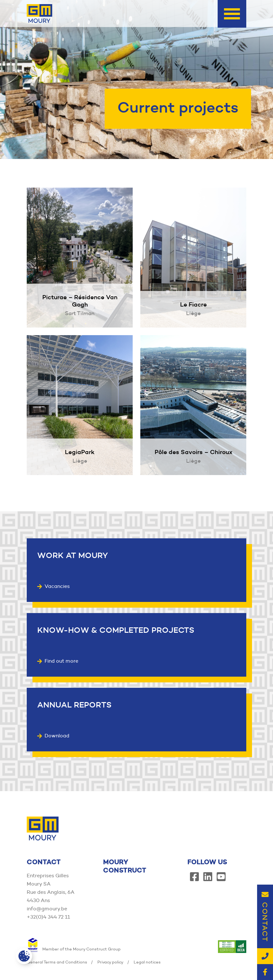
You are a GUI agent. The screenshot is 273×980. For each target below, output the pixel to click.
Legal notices (147, 962)
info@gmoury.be (47, 909)
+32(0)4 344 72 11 (48, 917)
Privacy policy (110, 962)
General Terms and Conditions (57, 962)
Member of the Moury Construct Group (74, 949)
